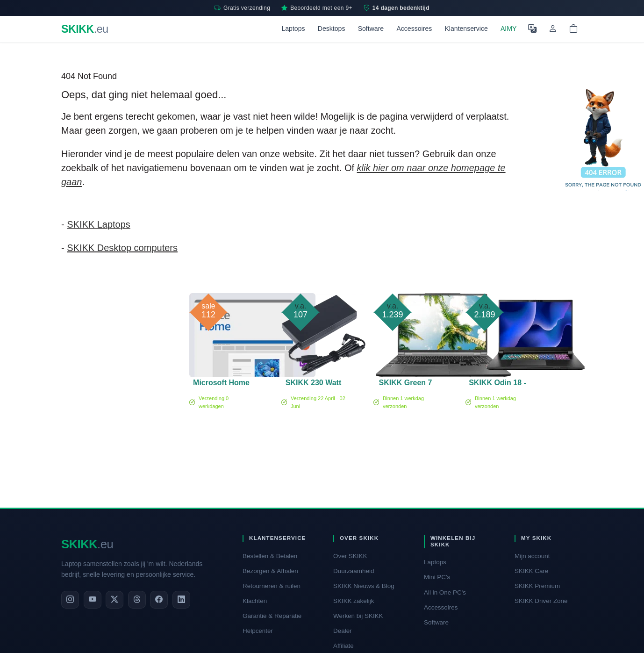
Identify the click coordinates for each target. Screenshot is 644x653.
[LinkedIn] (181, 600)
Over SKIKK (350, 556)
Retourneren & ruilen (272, 586)
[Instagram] (70, 600)
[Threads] (137, 600)
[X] (114, 600)
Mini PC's (437, 577)
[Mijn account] (553, 29)
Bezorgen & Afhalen (270, 571)
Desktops (332, 29)
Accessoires (414, 29)
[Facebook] (159, 600)
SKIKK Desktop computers (122, 248)
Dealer (343, 631)
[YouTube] (93, 600)
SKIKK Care (531, 571)
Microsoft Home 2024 (221, 384)
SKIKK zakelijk (354, 601)
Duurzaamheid (354, 571)
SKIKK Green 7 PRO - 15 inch (406, 384)
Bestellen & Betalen (270, 556)
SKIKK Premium (537, 586)
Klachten (255, 601)
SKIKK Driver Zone (541, 601)
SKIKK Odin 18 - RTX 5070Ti (497, 384)
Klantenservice (466, 29)
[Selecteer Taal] (532, 29)
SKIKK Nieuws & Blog (364, 586)
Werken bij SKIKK (358, 616)
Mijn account (532, 556)
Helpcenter (258, 631)
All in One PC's (445, 592)
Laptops (293, 29)
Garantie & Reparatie (272, 616)
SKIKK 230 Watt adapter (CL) (313, 384)
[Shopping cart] (573, 29)
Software (371, 29)
